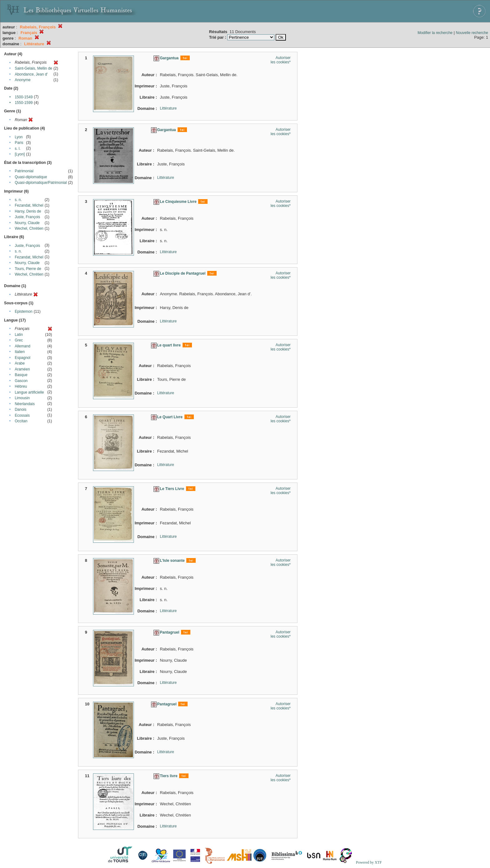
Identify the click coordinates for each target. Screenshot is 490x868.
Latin (19, 335)
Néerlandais (25, 404)
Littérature (168, 108)
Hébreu (21, 386)
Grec (19, 340)
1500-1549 (24, 97)
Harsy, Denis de (28, 211)
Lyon (19, 137)
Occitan (21, 421)
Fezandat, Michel (29, 205)
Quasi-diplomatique (31, 177)
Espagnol (22, 358)
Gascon (21, 381)
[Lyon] (20, 154)
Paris (19, 143)
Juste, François (27, 217)
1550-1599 (24, 103)
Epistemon (24, 311)
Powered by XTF (369, 862)
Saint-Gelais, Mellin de (33, 68)
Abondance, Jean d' (31, 74)
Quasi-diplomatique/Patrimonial (41, 183)
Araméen (22, 369)
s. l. (18, 149)
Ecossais (22, 415)
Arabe (20, 363)
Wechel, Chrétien (29, 228)
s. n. (18, 200)
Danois (20, 409)
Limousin (22, 398)
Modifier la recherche (435, 33)
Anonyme (23, 80)
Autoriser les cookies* (281, 60)
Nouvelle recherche (472, 33)
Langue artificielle (29, 392)
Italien (20, 352)
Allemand (22, 346)
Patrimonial (24, 171)
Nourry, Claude (27, 223)
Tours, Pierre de (28, 269)
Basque (21, 375)
